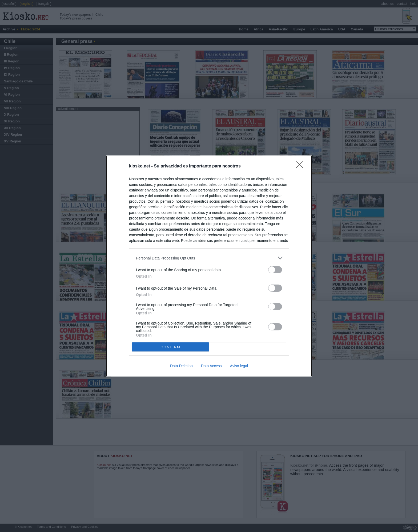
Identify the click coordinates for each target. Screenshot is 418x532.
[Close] (301, 166)
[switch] (275, 270)
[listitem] (209, 258)
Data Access (211, 366)
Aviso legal (239, 366)
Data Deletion (181, 366)
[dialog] (209, 266)
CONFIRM (170, 347)
